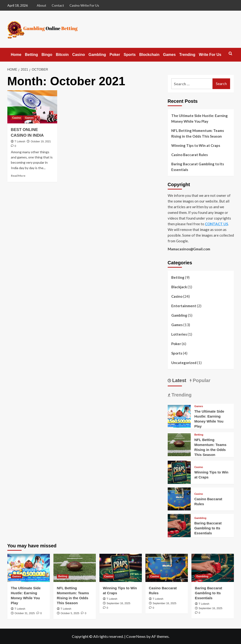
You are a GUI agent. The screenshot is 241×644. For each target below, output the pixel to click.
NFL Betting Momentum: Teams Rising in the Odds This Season (198, 133)
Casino (79, 55)
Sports (130, 55)
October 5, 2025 (70, 613)
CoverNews (136, 636)
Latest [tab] (179, 380)
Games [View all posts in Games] (29, 118)
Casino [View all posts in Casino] (17, 118)
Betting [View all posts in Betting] (199, 435)
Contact (58, 5)
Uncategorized (184, 363)
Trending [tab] (181, 395)
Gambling (97, 55)
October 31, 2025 (25, 613)
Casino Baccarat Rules (190, 155)
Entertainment (184, 306)
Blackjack (179, 287)
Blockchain (149, 55)
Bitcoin (62, 55)
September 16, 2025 (119, 603)
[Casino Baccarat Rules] (179, 498)
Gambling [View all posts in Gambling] (200, 518)
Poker (115, 55)
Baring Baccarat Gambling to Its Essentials (198, 167)
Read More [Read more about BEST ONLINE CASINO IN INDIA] (18, 176)
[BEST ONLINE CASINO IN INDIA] (32, 107)
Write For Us (210, 55)
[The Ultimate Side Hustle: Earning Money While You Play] (179, 416)
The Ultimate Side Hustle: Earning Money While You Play (199, 118)
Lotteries (179, 334)
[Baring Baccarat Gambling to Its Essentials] (179, 525)
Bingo (47, 55)
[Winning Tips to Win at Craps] (179, 472)
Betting (31, 55)
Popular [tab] (201, 380)
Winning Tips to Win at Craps (196, 145)
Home (16, 55)
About (42, 5)
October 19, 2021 (41, 141)
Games (169, 55)
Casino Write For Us (84, 5)
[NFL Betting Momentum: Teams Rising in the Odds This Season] (179, 444)
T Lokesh (20, 141)
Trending (187, 55)
